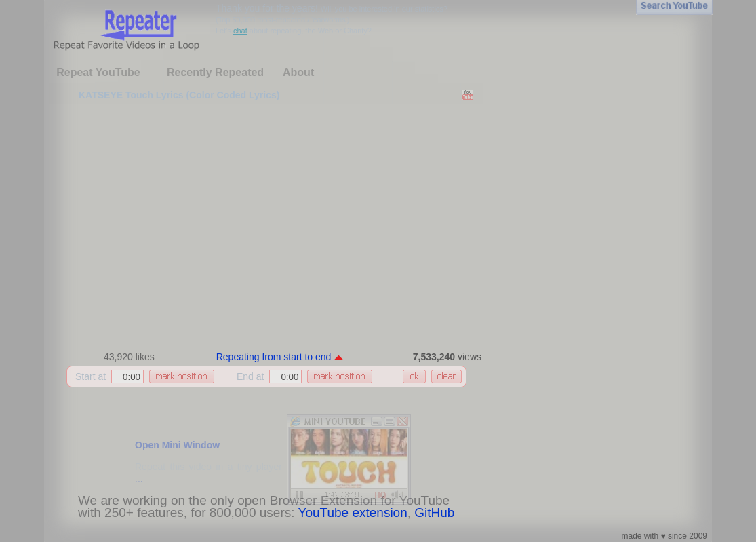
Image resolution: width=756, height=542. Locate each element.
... (139, 479)
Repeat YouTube (98, 72)
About (298, 72)
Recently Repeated (215, 72)
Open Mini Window (177, 445)
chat (240, 31)
